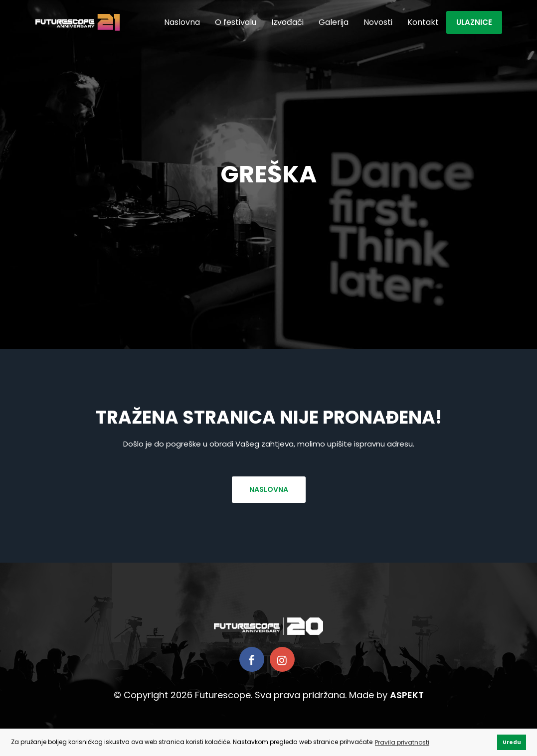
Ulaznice (474, 22)
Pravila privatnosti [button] (402, 742)
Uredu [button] (512, 742)
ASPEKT (407, 695)
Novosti (378, 22)
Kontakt (423, 22)
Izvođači (287, 22)
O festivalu (236, 22)
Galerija (334, 22)
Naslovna (182, 22)
